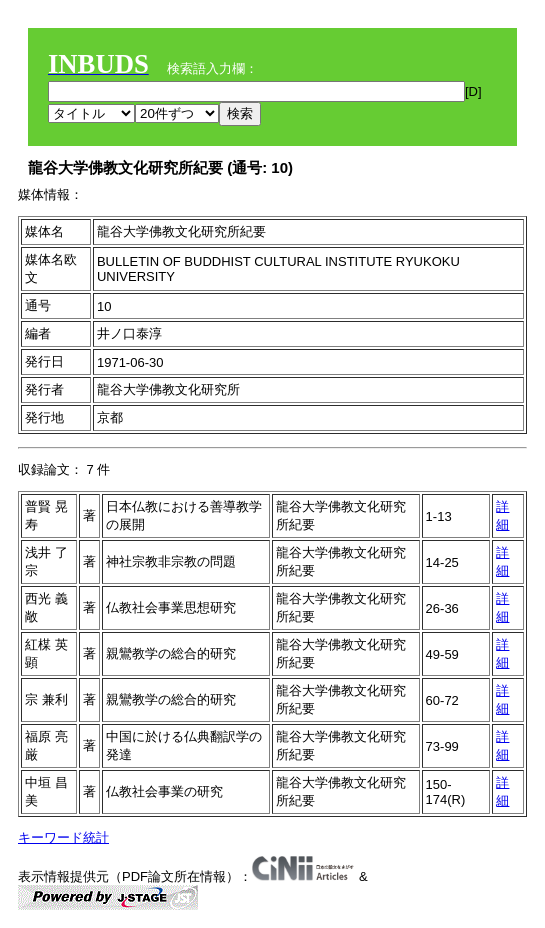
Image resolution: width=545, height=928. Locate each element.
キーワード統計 (63, 837)
